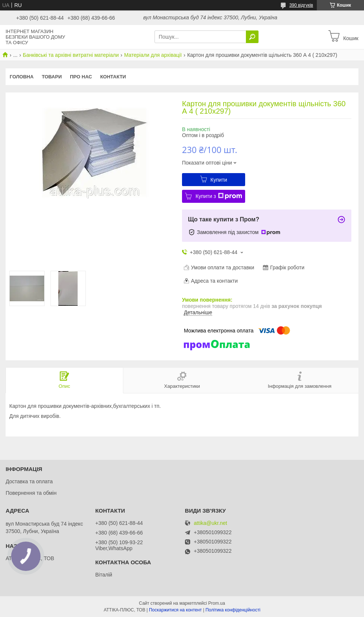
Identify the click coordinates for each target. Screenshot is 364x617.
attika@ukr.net (211, 523)
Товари (52, 77)
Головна (22, 77)
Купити (219, 180)
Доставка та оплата (29, 481)
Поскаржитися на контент (175, 610)
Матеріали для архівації (153, 55)
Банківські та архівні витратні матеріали (71, 55)
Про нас (81, 77)
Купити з (219, 196)
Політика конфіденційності (233, 610)
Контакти (113, 77)
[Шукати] (252, 37)
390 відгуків (301, 5)
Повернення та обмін (31, 493)
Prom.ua (217, 603)
